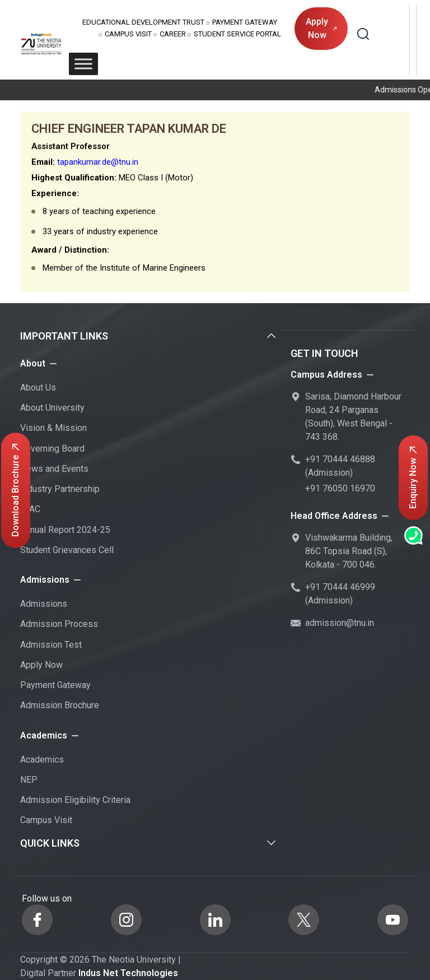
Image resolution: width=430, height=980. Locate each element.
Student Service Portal (237, 34)
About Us (38, 387)
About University (52, 408)
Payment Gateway (245, 22)
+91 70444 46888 (340, 459)
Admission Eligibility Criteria (75, 800)
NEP (29, 780)
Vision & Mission (53, 428)
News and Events (54, 469)
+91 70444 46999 (340, 587)
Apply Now (321, 28)
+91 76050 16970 (340, 488)
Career (173, 34)
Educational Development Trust (143, 22)
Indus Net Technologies (128, 973)
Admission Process (59, 624)
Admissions (44, 604)
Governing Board (52, 449)
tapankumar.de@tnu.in (98, 162)
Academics (42, 760)
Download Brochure (15, 490)
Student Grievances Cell (67, 550)
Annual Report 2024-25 (65, 530)
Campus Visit (128, 34)
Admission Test (51, 645)
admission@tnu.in (340, 623)
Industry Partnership (60, 489)
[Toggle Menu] (83, 64)
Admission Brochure (60, 705)
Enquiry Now (413, 478)
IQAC (30, 509)
